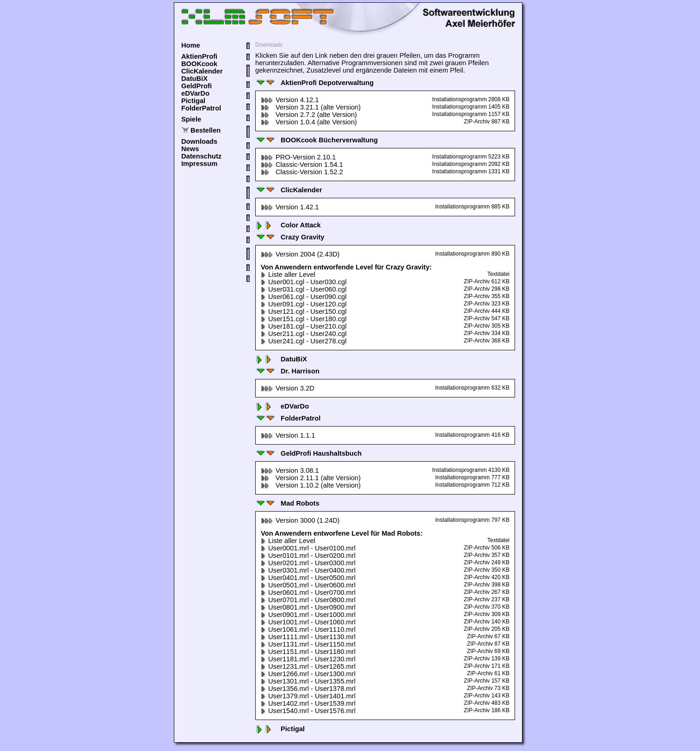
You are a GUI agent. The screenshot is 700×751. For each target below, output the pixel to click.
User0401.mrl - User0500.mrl (308, 578)
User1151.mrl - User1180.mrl (308, 652)
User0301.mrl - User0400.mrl (308, 570)
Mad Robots (287, 503)
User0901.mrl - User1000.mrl (308, 615)
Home (191, 45)
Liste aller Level (288, 275)
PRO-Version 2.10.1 (298, 157)
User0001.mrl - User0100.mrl (308, 548)
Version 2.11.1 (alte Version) (311, 478)
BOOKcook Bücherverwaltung (316, 140)
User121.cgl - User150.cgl (304, 311)
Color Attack (288, 225)
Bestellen (206, 130)
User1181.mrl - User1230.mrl (308, 659)
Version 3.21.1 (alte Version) (311, 107)
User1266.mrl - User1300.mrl (308, 674)
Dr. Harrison (287, 371)
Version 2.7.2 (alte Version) (309, 115)
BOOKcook (199, 64)
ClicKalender (202, 71)
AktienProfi (199, 56)
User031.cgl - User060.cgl (304, 289)
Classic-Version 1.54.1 (302, 165)
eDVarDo (195, 93)
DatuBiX (194, 79)
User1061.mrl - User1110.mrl (308, 629)
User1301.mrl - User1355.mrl (308, 681)
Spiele (191, 119)
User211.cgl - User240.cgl (304, 334)
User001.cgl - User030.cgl (304, 282)
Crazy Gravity (290, 237)
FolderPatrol (201, 108)
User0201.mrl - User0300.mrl (308, 563)
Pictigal (193, 101)
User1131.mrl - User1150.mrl (308, 644)
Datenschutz (201, 156)
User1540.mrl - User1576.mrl (308, 711)
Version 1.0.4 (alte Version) (309, 122)
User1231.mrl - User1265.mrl (308, 666)
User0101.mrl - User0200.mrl (308, 556)
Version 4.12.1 (290, 100)
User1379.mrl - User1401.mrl (308, 696)
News (190, 149)
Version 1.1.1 (288, 435)
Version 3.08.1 (290, 470)
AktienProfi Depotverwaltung (314, 83)
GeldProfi (196, 86)
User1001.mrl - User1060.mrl (308, 622)
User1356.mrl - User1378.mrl (308, 689)
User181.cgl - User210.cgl (304, 326)
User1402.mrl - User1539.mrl (308, 703)
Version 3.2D (288, 388)
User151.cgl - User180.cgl (304, 319)
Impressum (199, 164)
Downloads (199, 141)
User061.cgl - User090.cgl (304, 297)
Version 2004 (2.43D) (300, 254)
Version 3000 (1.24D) (300, 520)
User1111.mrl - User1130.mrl (308, 637)
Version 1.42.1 (290, 207)
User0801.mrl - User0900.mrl (308, 607)
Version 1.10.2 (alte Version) (311, 485)
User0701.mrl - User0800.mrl (308, 600)
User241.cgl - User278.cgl (304, 341)
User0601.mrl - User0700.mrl (308, 592)
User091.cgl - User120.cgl (304, 304)
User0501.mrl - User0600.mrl (308, 585)
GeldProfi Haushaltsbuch (308, 453)
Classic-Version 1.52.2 (302, 172)
